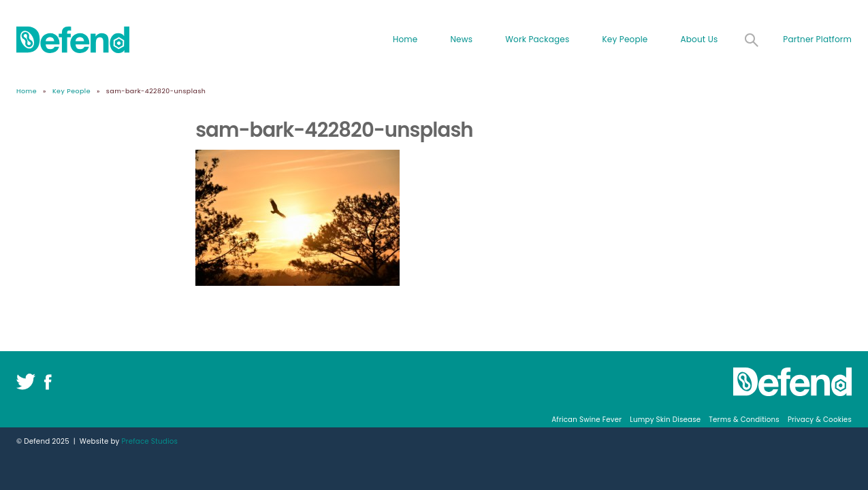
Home (405, 39)
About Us (699, 39)
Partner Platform (817, 39)
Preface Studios (149, 441)
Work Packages (537, 39)
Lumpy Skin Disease (665, 420)
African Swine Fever (586, 420)
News (461, 39)
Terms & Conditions (744, 420)
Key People (625, 39)
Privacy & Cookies (820, 420)
